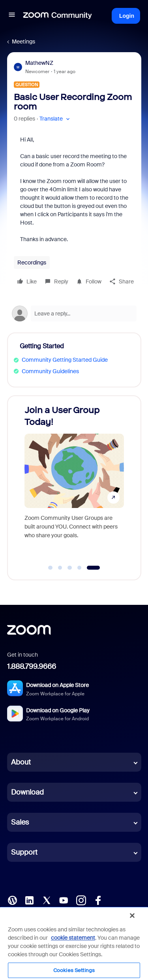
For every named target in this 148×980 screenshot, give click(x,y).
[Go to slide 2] (60, 568)
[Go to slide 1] (51, 568)
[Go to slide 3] (70, 568)
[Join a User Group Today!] (74, 480)
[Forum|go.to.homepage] (58, 16)
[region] (74, 943)
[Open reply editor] (74, 313)
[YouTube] (64, 900)
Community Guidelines (50, 371)
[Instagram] (81, 900)
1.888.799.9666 (32, 667)
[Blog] (12, 900)
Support (24, 852)
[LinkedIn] (29, 900)
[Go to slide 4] (79, 568)
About (21, 762)
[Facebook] (98, 900)
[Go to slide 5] (93, 568)
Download (27, 792)
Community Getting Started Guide (65, 360)
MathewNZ (39, 63)
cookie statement (73, 938)
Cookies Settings (74, 970)
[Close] (132, 916)
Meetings (23, 42)
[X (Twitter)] (47, 900)
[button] (12, 16)
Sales (20, 822)
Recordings (32, 262)
